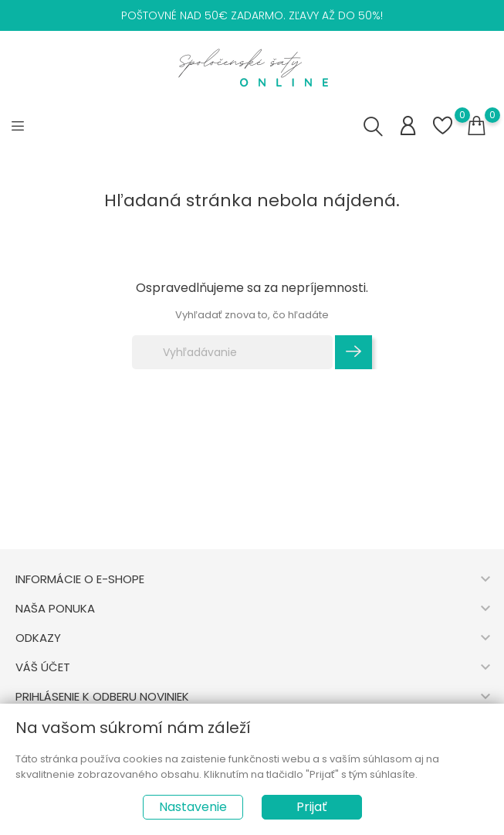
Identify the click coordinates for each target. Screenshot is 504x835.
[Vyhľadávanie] (232, 352)
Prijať (312, 807)
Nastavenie (193, 807)
